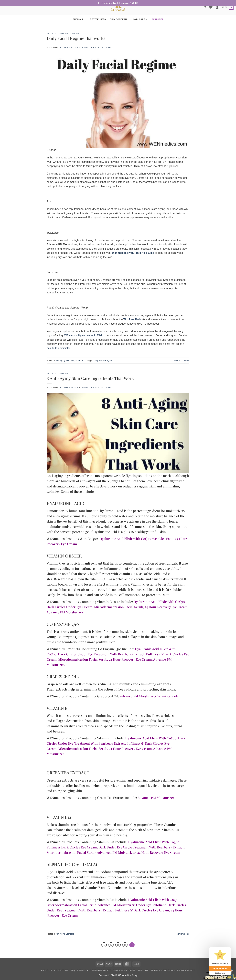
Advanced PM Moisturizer (116, 852)
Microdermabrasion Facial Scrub (118, 607)
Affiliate (143, 971)
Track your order (124, 971)
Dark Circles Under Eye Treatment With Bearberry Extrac (101, 654)
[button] (217, 7)
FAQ (73, 971)
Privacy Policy (186, 971)
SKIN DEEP (157, 19)
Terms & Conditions (163, 971)
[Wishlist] (211, 7)
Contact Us (61, 971)
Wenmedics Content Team (96, 48)
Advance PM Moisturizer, (117, 905)
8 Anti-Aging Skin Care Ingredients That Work (90, 378)
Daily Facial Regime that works (76, 38)
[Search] (205, 7)
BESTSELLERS (98, 19)
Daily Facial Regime (103, 360)
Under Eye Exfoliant (151, 905)
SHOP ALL (79, 19)
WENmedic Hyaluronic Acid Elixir (84, 335)
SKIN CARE (140, 19)
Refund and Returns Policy (94, 971)
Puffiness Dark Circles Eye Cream (72, 847)
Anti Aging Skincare (58, 34)
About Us (47, 971)
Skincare (74, 34)
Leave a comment (181, 360)
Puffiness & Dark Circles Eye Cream (142, 910)
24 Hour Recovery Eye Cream (166, 607)
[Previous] (103, 945)
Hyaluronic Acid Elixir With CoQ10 (125, 539)
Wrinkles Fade (163, 539)
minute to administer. (59, 348)
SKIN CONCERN (119, 19)
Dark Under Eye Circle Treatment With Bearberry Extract (141, 847)
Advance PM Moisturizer (65, 612)
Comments (183, 934)
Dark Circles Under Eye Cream (70, 607)
